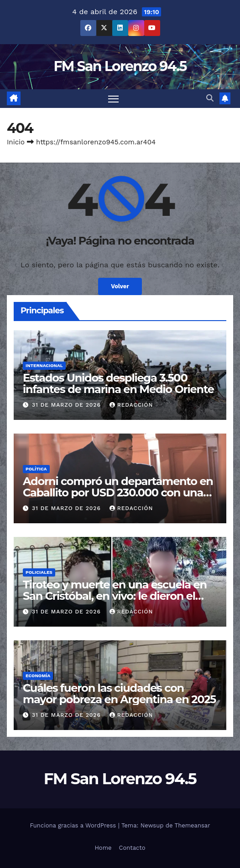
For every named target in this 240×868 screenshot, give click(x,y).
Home (103, 848)
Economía (38, 676)
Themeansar (193, 825)
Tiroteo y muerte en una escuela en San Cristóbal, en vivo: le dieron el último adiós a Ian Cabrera (115, 596)
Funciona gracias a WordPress (74, 825)
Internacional (44, 365)
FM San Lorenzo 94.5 (120, 66)
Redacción (131, 405)
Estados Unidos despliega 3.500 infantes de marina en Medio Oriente (118, 383)
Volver (120, 286)
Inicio (16, 142)
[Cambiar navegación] (114, 99)
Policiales (39, 572)
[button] (210, 98)
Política (36, 469)
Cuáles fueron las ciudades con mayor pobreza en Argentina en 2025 (119, 694)
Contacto (132, 848)
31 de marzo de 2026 (68, 405)
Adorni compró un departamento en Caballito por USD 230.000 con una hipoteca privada (118, 493)
